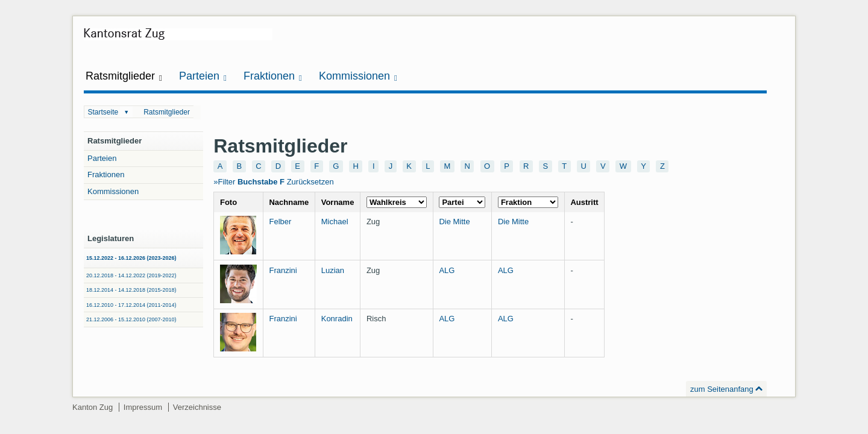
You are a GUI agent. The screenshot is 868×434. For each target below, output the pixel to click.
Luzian (333, 270)
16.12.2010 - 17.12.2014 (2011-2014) (131, 305)
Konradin (337, 319)
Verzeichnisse (197, 407)
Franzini (283, 270)
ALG (447, 270)
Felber (280, 222)
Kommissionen (113, 191)
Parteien (102, 158)
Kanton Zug (93, 407)
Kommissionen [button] (358, 76)
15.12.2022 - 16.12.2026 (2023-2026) (131, 258)
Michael (335, 222)
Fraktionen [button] (273, 76)
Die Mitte (454, 222)
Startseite (103, 112)
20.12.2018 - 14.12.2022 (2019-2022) (131, 275)
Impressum (143, 407)
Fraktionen (106, 175)
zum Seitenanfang (722, 389)
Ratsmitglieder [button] (124, 76)
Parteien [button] (203, 76)
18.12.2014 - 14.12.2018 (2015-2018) (131, 290)
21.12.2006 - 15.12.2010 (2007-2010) (131, 319)
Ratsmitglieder (167, 112)
